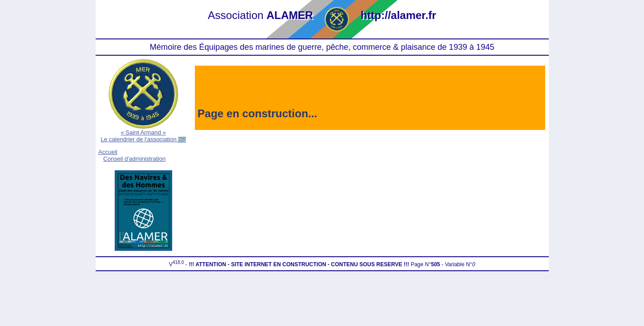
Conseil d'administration (135, 159)
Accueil (108, 152)
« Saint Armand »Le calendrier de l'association (143, 136)
